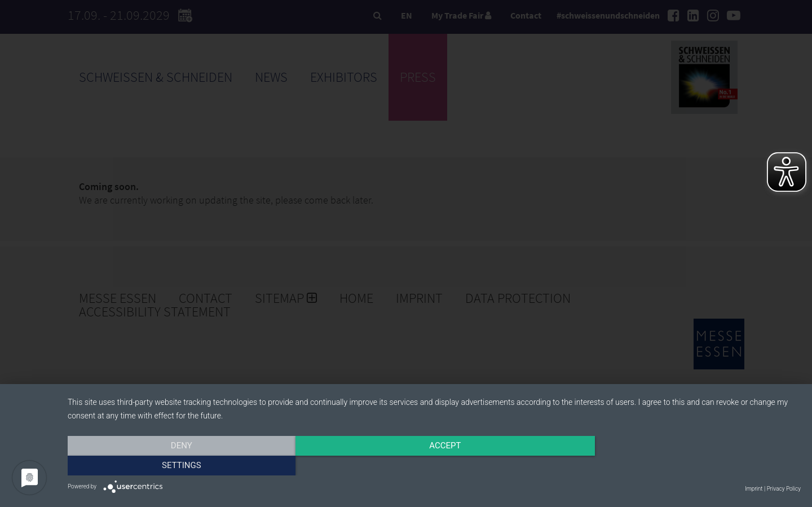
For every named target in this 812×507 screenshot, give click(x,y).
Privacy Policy (784, 489)
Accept (434, 466)
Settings (691, 466)
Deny (178, 466)
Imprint (754, 489)
